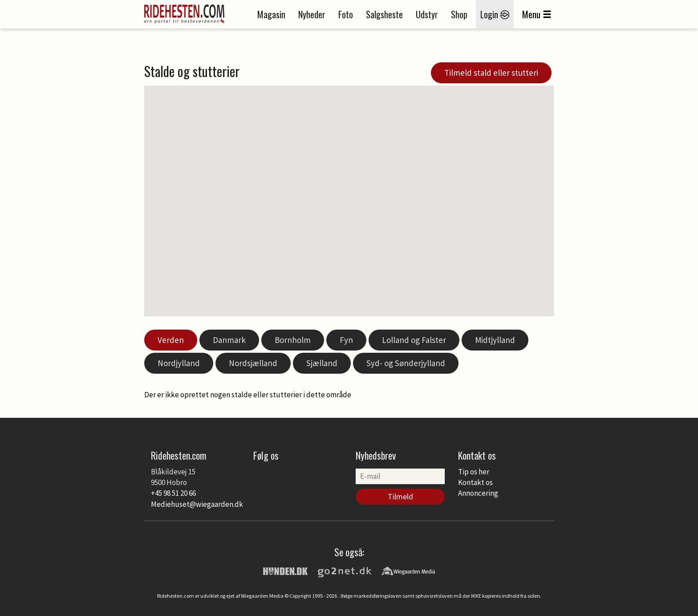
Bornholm (293, 340)
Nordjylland (179, 363)
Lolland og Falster (414, 340)
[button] (377, 232)
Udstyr (427, 14)
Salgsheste (384, 14)
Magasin (271, 14)
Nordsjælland (253, 363)
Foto (346, 14)
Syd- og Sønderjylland (406, 363)
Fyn (346, 340)
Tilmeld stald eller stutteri (491, 73)
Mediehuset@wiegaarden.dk (197, 504)
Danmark (229, 340)
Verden (171, 340)
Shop (459, 14)
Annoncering (478, 493)
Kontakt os (475, 482)
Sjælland (322, 363)
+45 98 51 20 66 (173, 493)
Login (495, 14)
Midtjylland (495, 340)
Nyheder (312, 14)
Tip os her (474, 472)
